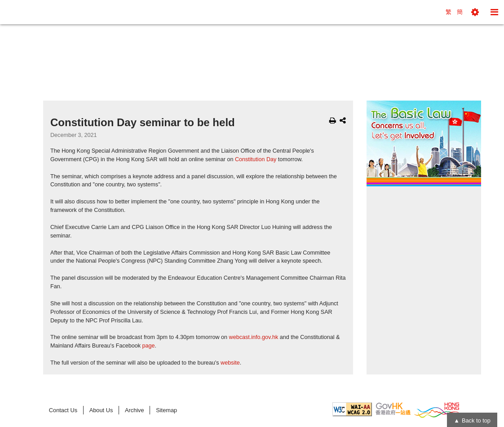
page (149, 346)
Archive (135, 410)
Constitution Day (256, 159)
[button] (475, 12)
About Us (101, 410)
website (230, 363)
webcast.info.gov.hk (254, 337)
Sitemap (166, 410)
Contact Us (63, 410)
